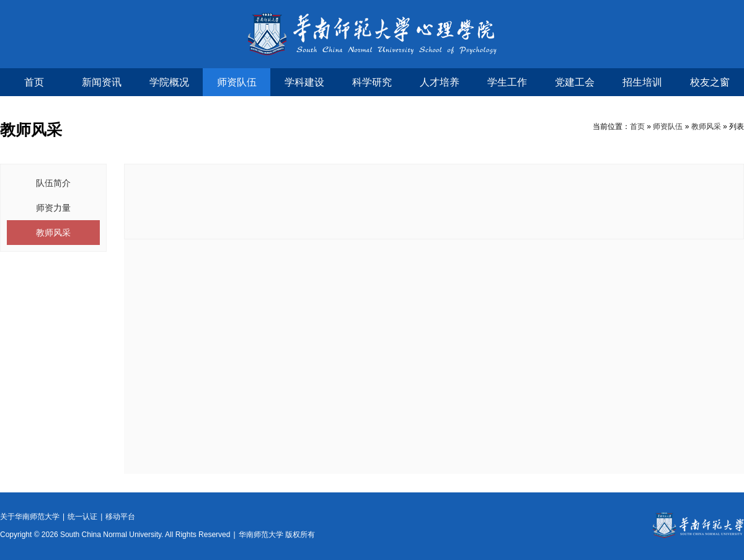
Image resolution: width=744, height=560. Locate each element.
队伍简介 (53, 183)
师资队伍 (237, 82)
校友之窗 (710, 82)
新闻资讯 (102, 82)
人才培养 (440, 82)
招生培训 (642, 82)
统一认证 (82, 517)
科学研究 (372, 82)
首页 (34, 82)
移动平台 (120, 517)
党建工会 (575, 82)
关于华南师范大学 (30, 517)
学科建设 (304, 82)
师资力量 (53, 208)
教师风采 (706, 127)
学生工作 (507, 82)
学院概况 (169, 82)
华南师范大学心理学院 (372, 34)
